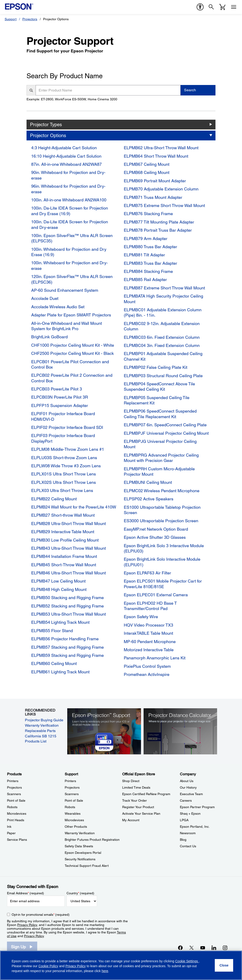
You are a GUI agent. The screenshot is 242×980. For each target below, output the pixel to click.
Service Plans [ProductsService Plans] (17, 840)
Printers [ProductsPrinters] (13, 781)
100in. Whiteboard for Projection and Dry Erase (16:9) (69, 252)
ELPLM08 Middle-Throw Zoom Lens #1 (68, 449)
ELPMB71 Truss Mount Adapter (153, 197)
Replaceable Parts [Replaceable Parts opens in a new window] (40, 731)
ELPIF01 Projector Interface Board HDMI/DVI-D (63, 416)
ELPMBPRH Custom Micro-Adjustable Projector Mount (159, 471)
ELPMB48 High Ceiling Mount (59, 589)
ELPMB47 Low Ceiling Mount (58, 581)
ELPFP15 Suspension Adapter (60, 405)
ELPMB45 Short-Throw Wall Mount (64, 565)
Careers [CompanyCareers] (186, 800)
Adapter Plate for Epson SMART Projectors (71, 315)
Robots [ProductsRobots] (12, 807)
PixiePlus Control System (147, 666)
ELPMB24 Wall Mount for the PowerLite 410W (74, 507)
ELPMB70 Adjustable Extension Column (161, 189)
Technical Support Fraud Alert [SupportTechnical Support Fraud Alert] (87, 866)
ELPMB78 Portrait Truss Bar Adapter (158, 230)
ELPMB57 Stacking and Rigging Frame (67, 647)
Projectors (30, 19)
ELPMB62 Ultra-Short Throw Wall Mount (161, 148)
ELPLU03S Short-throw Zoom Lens (64, 458)
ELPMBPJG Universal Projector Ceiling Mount (160, 444)
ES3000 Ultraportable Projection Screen (161, 521)
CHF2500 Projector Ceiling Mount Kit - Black (72, 353)
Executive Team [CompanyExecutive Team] (191, 794)
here (105, 971)
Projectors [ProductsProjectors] (14, 787)
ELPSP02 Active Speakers (149, 499)
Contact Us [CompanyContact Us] (188, 846)
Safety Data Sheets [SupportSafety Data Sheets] (79, 846)
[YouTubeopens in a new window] (203, 948)
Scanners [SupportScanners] (72, 794)
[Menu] (234, 7)
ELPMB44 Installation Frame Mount (64, 556)
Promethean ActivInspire (147, 674)
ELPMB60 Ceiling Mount (54, 663)
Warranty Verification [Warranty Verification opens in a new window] (42, 725)
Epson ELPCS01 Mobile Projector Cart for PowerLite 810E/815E (163, 584)
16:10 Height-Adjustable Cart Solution (66, 156)
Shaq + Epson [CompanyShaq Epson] (190, 814)
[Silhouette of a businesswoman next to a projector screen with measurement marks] (180, 731)
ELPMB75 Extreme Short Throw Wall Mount (164, 205)
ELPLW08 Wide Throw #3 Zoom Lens (66, 466)
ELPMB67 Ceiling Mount (147, 164)
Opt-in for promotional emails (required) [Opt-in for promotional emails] (41, 915)
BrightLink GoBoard (49, 337)
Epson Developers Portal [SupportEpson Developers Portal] (83, 853)
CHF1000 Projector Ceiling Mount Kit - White (73, 345)
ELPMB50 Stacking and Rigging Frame (67, 598)
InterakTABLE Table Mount (148, 633)
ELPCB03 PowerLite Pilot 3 (57, 389)
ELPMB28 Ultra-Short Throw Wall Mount (69, 524)
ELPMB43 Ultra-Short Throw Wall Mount (69, 548)
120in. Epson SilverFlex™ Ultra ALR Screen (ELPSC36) (72, 279)
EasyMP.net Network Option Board (156, 529)
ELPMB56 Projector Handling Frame (65, 639)
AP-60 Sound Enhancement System (65, 290)
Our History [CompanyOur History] (188, 787)
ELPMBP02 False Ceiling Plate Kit (156, 367)
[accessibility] (200, 7)
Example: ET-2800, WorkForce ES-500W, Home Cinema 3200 (72, 99)
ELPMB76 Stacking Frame (148, 214)
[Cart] (222, 7)
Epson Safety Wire (141, 617)
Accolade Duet (45, 298)
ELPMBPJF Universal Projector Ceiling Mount (166, 433)
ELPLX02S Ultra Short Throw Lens (64, 482)
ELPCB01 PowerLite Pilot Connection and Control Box (70, 364)
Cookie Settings (187, 961)
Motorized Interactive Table (149, 650)
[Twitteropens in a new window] (192, 948)
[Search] (211, 7)
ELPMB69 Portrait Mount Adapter (155, 181)
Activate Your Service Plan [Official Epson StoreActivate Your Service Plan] (141, 814)
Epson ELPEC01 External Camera (156, 595)
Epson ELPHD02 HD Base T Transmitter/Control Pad (150, 606)
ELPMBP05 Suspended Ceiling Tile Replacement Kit (157, 400)
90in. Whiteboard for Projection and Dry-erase (68, 175)
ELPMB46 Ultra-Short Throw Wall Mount (69, 573)
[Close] (224, 965)
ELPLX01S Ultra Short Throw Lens (64, 474)
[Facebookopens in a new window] (180, 948)
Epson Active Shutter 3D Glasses (155, 537)
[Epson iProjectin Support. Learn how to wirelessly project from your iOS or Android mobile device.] (104, 731)
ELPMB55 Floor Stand (52, 631)
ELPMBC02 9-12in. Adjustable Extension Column (162, 326)
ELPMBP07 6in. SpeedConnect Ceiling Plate (165, 425)
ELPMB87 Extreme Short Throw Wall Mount (164, 288)
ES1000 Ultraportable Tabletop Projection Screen (162, 510)
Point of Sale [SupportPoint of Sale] (74, 800)
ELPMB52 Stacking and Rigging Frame (67, 606)
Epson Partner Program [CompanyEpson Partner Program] (197, 807)
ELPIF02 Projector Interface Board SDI (67, 427)
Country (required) (80, 893)
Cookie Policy (48, 966)
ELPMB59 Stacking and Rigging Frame (67, 655)
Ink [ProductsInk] (9, 827)
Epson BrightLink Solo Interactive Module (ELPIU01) (162, 562)
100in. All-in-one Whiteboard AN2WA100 (69, 200)
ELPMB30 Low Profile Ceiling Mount (65, 540)
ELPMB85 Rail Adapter (145, 280)
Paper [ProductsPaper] (11, 833)
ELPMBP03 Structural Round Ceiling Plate (163, 376)
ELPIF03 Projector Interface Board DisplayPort (63, 438)
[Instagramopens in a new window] (225, 948)
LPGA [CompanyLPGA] (184, 820)
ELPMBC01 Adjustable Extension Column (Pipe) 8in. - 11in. (163, 312)
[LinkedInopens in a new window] (214, 948)
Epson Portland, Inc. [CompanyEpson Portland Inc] (195, 827)
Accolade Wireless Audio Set (58, 307)
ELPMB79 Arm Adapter (146, 239)
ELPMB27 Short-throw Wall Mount (63, 515)
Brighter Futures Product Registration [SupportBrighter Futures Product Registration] (92, 840)
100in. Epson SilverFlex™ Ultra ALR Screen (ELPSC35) (72, 238)
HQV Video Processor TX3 (148, 625)
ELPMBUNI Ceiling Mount (148, 482)
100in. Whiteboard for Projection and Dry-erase (69, 265)
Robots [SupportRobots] (70, 807)
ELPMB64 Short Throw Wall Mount (156, 156)
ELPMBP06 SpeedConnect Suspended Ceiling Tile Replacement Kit (160, 414)
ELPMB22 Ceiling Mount (54, 499)
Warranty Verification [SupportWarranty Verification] (80, 833)
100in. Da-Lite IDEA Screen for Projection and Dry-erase (70, 224)
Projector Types (46, 125)
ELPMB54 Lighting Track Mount (60, 622)
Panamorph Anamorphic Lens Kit (155, 658)
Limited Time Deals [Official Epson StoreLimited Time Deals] (136, 787)
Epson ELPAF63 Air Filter (147, 573)
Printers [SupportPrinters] (70, 781)
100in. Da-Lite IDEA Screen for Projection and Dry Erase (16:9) (70, 211)
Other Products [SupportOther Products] (76, 827)
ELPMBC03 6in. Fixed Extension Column (162, 337)
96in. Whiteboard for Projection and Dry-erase (68, 189)
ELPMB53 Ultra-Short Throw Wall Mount (69, 614)
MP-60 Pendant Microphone (150, 642)
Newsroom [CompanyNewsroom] (188, 833)
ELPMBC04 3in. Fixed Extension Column (162, 345)
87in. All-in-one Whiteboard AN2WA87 (66, 164)
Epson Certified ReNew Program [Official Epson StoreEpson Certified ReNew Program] (146, 794)
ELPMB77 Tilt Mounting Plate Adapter (159, 222)
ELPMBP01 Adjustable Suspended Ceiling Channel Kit (163, 356)
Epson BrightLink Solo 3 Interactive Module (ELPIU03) (164, 548)
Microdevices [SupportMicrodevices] (74, 820)
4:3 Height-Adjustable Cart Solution (64, 148)
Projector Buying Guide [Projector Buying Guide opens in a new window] (44, 720)
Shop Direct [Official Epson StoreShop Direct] (131, 781)
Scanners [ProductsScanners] (14, 794)
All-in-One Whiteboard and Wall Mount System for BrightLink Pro (67, 326)
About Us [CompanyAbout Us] (187, 781)
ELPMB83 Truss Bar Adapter (150, 263)
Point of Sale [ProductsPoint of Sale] (16, 800)
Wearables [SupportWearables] (73, 814)
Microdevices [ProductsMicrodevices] (17, 814)
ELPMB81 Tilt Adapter (144, 255)
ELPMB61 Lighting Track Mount (60, 672)
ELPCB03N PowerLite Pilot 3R (60, 397)
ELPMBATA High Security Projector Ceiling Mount (163, 299)
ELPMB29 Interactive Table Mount (63, 532)
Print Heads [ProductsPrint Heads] (16, 820)
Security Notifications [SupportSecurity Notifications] (80, 859)
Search (190, 90)
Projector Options (48, 136)
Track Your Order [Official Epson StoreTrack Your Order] (134, 800)
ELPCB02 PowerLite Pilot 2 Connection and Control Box (72, 378)
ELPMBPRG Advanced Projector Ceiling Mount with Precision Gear (161, 458)
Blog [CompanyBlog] (183, 840)
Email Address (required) (25, 893)
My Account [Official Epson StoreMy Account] (131, 820)
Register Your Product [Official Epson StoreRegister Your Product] (138, 807)
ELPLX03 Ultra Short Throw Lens (62, 490)
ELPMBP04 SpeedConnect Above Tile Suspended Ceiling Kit (159, 387)
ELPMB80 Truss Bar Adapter (150, 247)
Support (11, 19)
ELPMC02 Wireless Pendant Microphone (162, 491)
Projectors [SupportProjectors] (72, 787)
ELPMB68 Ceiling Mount (147, 172)
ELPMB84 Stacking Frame (148, 271)
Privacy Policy (27, 925)
